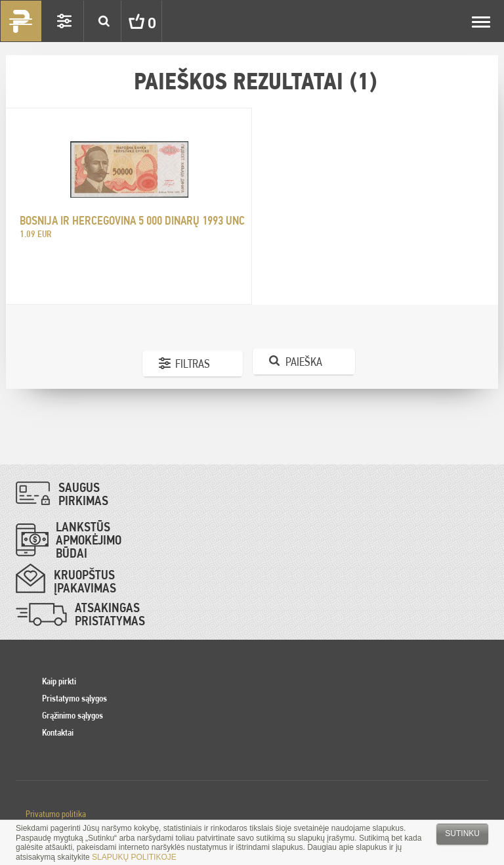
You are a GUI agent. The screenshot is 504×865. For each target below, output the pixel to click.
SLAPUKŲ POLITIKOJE (134, 857)
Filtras (193, 364)
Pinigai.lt (21, 21)
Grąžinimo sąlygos (73, 715)
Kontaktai (58, 732)
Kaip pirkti (59, 681)
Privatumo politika (56, 814)
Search (104, 21)
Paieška (304, 362)
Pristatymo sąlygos (74, 698)
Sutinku (462, 833)
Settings (64, 21)
